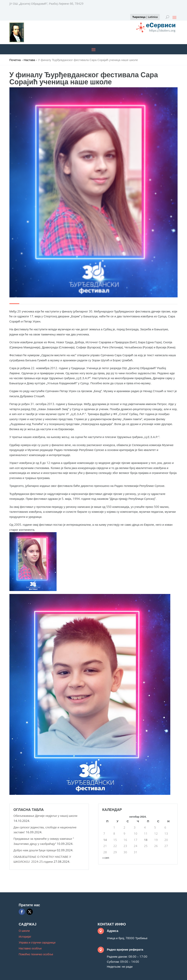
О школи (24, 931)
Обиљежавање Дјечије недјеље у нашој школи (45, 816)
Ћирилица (139, 17)
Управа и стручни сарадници (37, 943)
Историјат (25, 937)
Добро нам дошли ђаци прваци (35, 850)
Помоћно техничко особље (36, 954)
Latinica (153, 17)
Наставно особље (30, 949)
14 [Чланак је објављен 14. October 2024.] (105, 840)
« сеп (106, 858)
